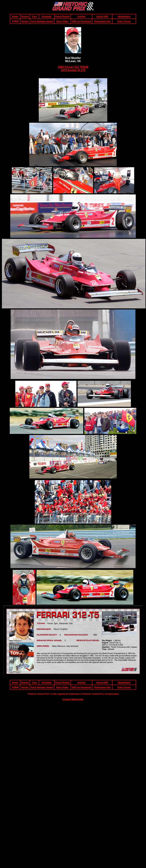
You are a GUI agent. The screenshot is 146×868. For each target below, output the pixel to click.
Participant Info (102, 21)
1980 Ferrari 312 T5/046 (73, 67)
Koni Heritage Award (42, 21)
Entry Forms (124, 21)
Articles (82, 16)
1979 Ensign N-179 (73, 70)
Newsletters (124, 16)
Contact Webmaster (73, 699)
